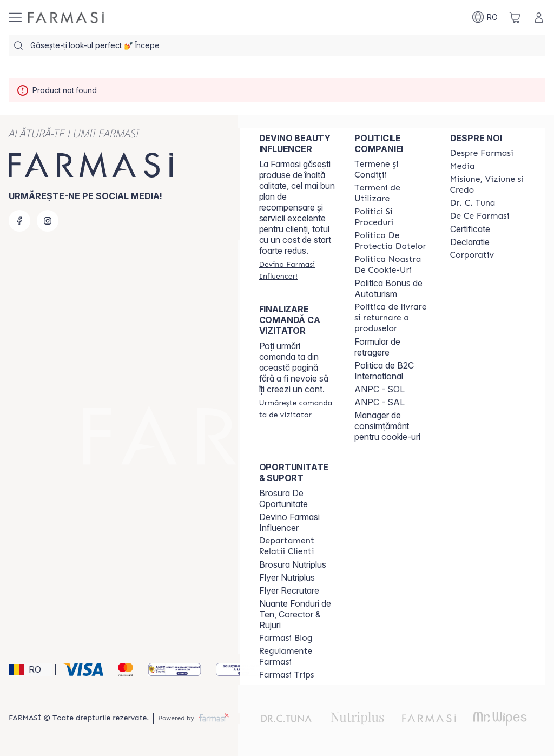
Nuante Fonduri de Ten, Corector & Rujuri (295, 614)
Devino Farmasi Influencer (289, 522)
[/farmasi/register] (297, 270)
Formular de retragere (377, 347)
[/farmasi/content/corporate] (472, 255)
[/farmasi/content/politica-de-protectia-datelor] (392, 241)
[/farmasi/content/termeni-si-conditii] (392, 169)
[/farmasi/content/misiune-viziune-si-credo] (488, 185)
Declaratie (470, 242)
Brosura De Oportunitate (283, 498)
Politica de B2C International (384, 371)
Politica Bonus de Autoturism (388, 288)
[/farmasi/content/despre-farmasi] (482, 153)
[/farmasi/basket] (515, 17)
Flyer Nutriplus (287, 577)
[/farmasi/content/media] (463, 166)
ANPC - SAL (380, 402)
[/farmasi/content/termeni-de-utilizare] (392, 193)
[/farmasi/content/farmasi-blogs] (286, 638)
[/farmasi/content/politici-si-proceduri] (392, 217)
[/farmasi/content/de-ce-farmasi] (480, 216)
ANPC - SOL (380, 389)
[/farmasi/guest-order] (297, 409)
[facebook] (19, 221)
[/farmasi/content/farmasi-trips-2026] (287, 675)
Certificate (470, 229)
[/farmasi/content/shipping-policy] (392, 318)
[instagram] (48, 221)
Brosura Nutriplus (293, 564)
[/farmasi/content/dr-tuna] (473, 203)
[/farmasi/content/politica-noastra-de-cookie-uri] (392, 265)
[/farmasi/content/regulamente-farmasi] (297, 656)
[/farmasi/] (66, 18)
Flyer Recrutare (289, 590)
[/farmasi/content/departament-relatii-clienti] (297, 546)
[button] (30, 669)
